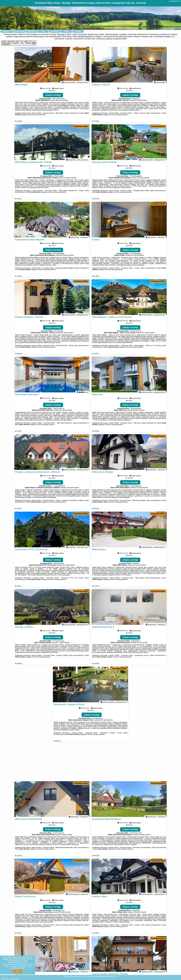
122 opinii (136, 567)
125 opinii (65, 257)
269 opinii (59, 102)
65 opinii (138, 102)
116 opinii (134, 257)
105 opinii (70, 490)
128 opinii (67, 180)
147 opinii (140, 180)
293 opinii (137, 914)
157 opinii (145, 335)
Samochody (55, 31)
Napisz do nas (114, 976)
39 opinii (64, 335)
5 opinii (139, 645)
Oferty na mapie (20, 31)
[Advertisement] (90, 763)
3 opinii (64, 837)
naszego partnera (40, 117)
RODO (22, 968)
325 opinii (66, 567)
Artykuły (78, 31)
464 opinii (62, 412)
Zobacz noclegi (53, 97)
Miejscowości (31, 31)
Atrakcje (66, 31)
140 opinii (104, 722)
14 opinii (139, 490)
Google (5, 959)
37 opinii (61, 645)
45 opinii (135, 412)
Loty (43, 31)
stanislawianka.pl (175, 1)
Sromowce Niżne (81, 49)
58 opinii (62, 914)
